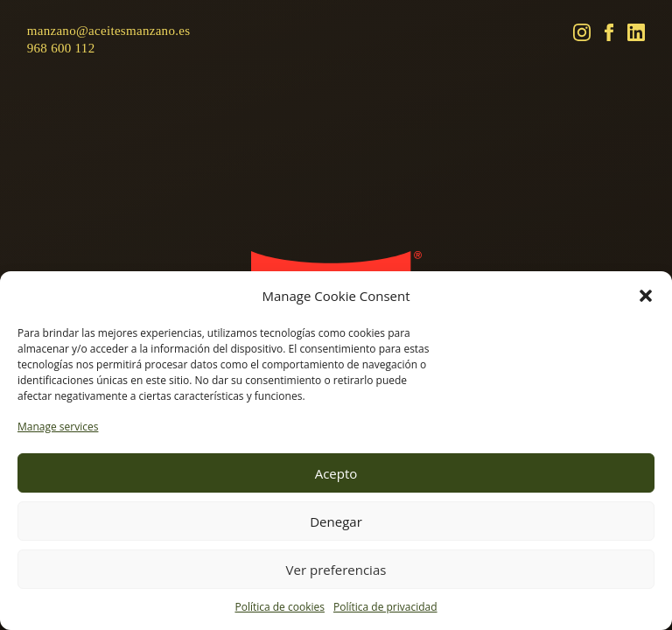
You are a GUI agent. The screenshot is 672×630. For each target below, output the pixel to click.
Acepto (336, 473)
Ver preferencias (336, 570)
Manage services (58, 427)
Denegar (336, 521)
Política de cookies (280, 607)
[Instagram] (582, 32)
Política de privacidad (385, 607)
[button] (646, 296)
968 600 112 (61, 48)
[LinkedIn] (636, 32)
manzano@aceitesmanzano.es (109, 31)
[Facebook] (609, 32)
